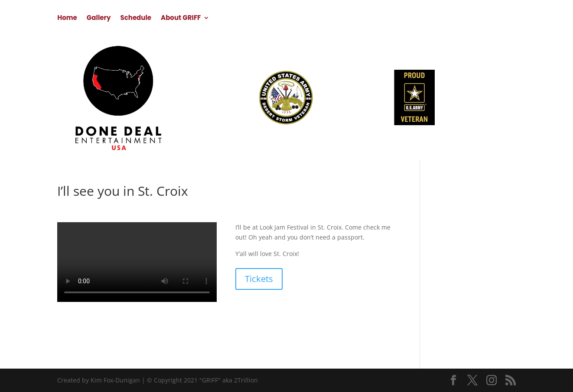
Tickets (259, 279)
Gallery (99, 18)
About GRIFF (181, 18)
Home (67, 18)
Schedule (136, 18)
